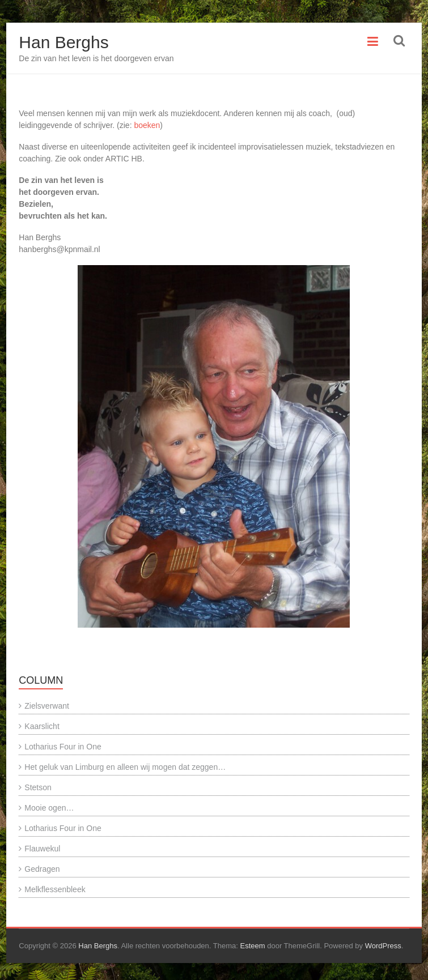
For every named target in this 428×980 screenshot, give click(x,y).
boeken (146, 125)
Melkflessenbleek (55, 889)
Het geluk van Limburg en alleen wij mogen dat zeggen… (125, 767)
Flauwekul (42, 849)
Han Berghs (63, 42)
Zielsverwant (47, 706)
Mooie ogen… (49, 808)
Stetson (38, 787)
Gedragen (42, 869)
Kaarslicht (42, 726)
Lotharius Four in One (63, 747)
